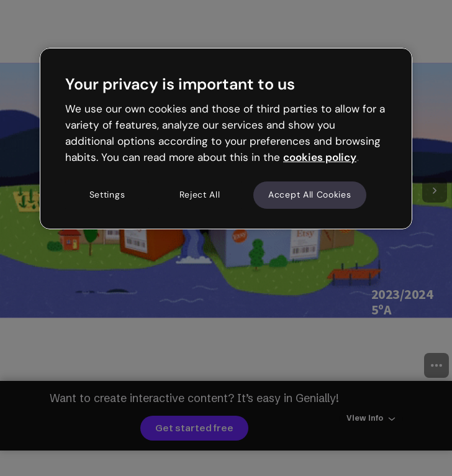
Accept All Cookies (310, 195)
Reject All (200, 195)
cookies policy (320, 157)
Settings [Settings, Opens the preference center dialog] (107, 195)
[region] (226, 139)
